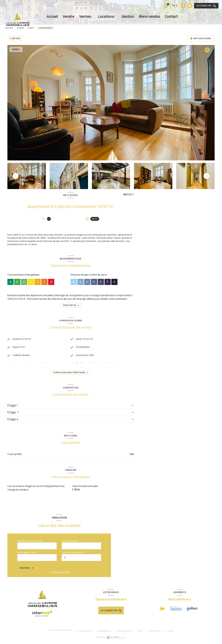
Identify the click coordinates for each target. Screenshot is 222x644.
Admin (140, 632)
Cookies (170, 632)
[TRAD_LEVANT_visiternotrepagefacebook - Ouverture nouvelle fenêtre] (164, 6)
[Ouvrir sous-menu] (92, 16)
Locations (106, 16)
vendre (69, 16)
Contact (172, 16)
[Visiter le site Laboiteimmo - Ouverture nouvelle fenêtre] (116, 639)
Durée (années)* (70, 542)
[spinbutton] (81, 558)
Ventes (85, 16)
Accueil (52, 16)
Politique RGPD (155, 632)
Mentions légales (124, 632)
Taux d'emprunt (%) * (73, 553)
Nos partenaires (104, 632)
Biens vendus (150, 16)
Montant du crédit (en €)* (30, 542)
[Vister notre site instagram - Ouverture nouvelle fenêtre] (171, 6)
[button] (207, 176)
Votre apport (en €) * (28, 553)
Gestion (128, 16)
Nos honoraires (85, 632)
